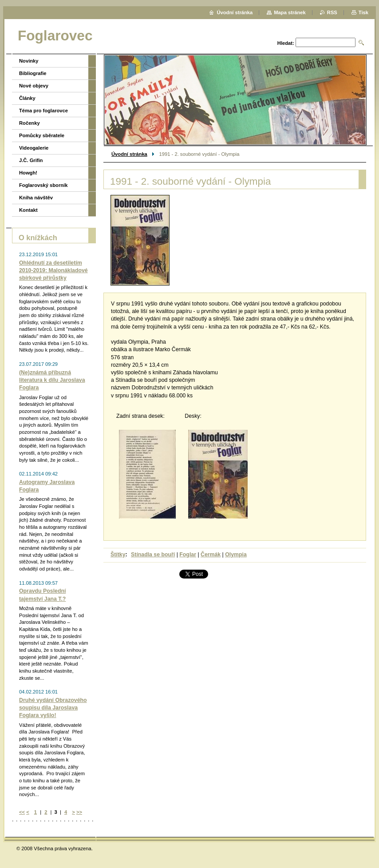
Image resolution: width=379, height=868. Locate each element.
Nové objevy (34, 86)
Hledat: (286, 43)
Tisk (363, 12)
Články (27, 98)
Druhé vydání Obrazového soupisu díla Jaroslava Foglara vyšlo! (53, 708)
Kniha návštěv (36, 198)
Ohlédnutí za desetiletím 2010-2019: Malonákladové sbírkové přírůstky (53, 270)
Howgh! (28, 173)
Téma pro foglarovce (43, 111)
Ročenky (30, 123)
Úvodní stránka (129, 154)
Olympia (236, 555)
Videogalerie (34, 148)
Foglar (188, 555)
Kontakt (28, 210)
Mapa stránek (290, 12)
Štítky (118, 555)
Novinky (29, 61)
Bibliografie (33, 73)
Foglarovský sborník (43, 185)
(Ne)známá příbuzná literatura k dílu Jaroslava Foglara (52, 380)
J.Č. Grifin (31, 160)
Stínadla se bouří (153, 555)
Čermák (211, 555)
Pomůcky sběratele (42, 135)
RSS (332, 12)
